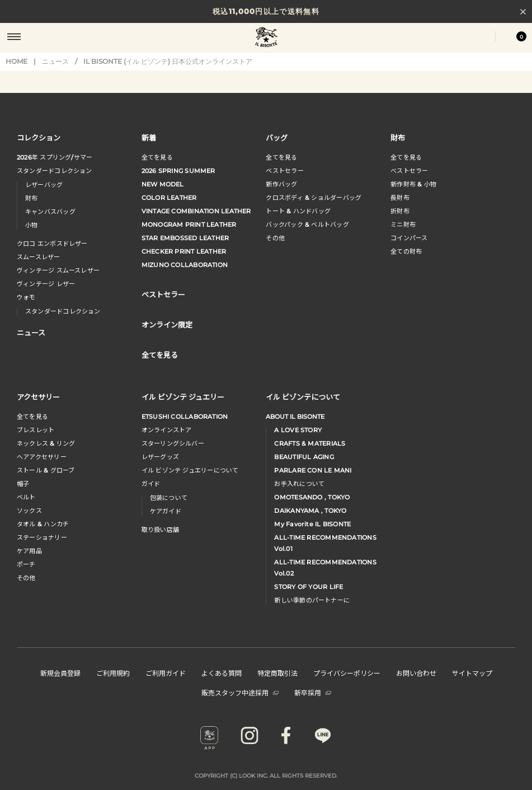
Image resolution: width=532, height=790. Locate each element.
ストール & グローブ (46, 470)
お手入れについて (299, 484)
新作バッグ (281, 184)
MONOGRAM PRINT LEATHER (189, 225)
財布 (31, 198)
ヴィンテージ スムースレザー (58, 270)
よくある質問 (222, 673)
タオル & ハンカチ (43, 524)
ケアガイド (166, 511)
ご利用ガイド (166, 673)
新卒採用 (313, 692)
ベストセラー (284, 171)
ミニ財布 (403, 225)
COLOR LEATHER (169, 198)
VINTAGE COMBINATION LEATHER (196, 211)
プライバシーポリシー (347, 673)
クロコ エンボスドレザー (52, 244)
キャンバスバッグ (50, 212)
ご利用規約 (113, 673)
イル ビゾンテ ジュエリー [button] (183, 397)
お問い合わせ (416, 673)
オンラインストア (167, 430)
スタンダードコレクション (55, 171)
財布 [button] (398, 137)
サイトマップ (472, 673)
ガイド (151, 484)
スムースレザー (39, 257)
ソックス (29, 511)
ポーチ (26, 564)
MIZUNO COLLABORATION (185, 265)
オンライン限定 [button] (167, 324)
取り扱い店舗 (160, 530)
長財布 (400, 198)
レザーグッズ (160, 457)
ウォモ (26, 297)
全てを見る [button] (160, 355)
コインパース (409, 238)
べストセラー (409, 171)
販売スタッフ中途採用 (240, 692)
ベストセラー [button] (163, 294)
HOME (17, 61)
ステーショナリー (42, 537)
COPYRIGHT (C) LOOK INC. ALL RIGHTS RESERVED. (266, 776)
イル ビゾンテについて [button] (303, 397)
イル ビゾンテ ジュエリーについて (190, 470)
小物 (31, 225)
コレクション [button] (39, 137)
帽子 (23, 484)
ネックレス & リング (46, 443)
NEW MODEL (163, 184)
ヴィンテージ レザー (46, 284)
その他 (275, 238)
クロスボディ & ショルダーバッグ (314, 198)
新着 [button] (149, 137)
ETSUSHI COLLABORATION (185, 417)
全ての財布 (406, 251)
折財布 (400, 211)
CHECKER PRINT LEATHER (184, 251)
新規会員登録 (60, 673)
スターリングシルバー (173, 443)
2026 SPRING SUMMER (178, 171)
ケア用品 (29, 551)
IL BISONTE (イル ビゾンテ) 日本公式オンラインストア (266, 38)
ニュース (55, 61)
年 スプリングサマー (55, 157)
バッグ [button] (277, 137)
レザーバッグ (44, 185)
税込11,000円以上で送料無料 (266, 11)
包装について (169, 498)
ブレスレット (36, 430)
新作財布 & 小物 (413, 184)
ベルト (26, 497)
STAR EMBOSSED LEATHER (185, 238)
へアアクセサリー (42, 457)
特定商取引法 (277, 673)
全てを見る (157, 157)
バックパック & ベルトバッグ (307, 225)
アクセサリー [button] (38, 397)
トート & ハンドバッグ (298, 211)
